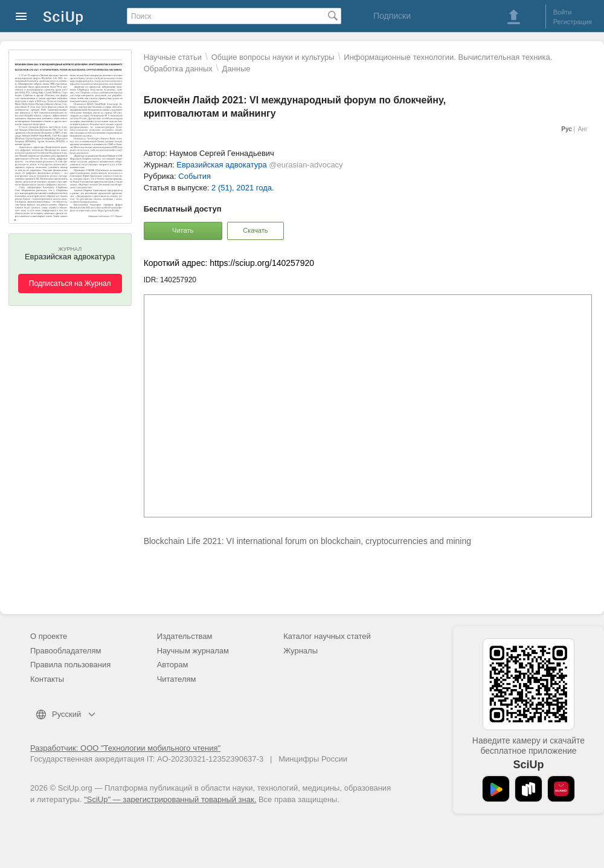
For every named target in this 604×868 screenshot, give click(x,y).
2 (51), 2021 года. (243, 188)
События (194, 176)
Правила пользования (70, 665)
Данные (236, 69)
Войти (563, 12)
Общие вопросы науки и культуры (273, 57)
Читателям (177, 679)
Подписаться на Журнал (70, 283)
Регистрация (573, 22)
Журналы (300, 651)
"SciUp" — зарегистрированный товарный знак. (170, 799)
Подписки (392, 16)
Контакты (47, 679)
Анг (583, 129)
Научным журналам (193, 651)
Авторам (173, 665)
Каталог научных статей (327, 636)
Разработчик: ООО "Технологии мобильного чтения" (125, 748)
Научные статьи (173, 57)
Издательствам (185, 636)
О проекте (49, 636)
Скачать (255, 230)
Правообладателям (66, 651)
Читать (183, 230)
